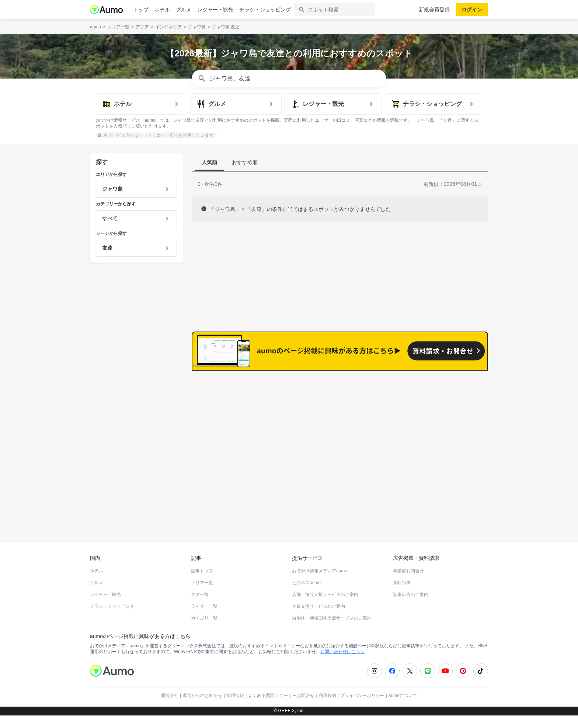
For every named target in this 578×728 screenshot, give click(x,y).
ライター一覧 (204, 619)
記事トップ (202, 583)
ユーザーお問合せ (297, 708)
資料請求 (402, 595)
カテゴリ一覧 (204, 631)
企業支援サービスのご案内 (318, 619)
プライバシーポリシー (362, 708)
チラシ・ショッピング (265, 10)
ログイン (472, 10)
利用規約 (327, 708)
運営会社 (170, 708)
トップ (141, 10)
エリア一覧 (202, 595)
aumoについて (403, 708)
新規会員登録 (434, 10)
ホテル (162, 10)
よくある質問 (261, 708)
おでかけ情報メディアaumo (320, 583)
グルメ (184, 10)
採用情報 (235, 708)
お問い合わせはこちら (342, 664)
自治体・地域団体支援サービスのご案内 (332, 631)
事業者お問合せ (408, 583)
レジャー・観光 (215, 10)
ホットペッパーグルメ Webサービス (151, 528)
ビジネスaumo (306, 595)
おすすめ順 (245, 162)
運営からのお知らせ (202, 708)
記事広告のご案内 (411, 607)
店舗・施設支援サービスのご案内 (325, 607)
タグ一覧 (200, 607)
